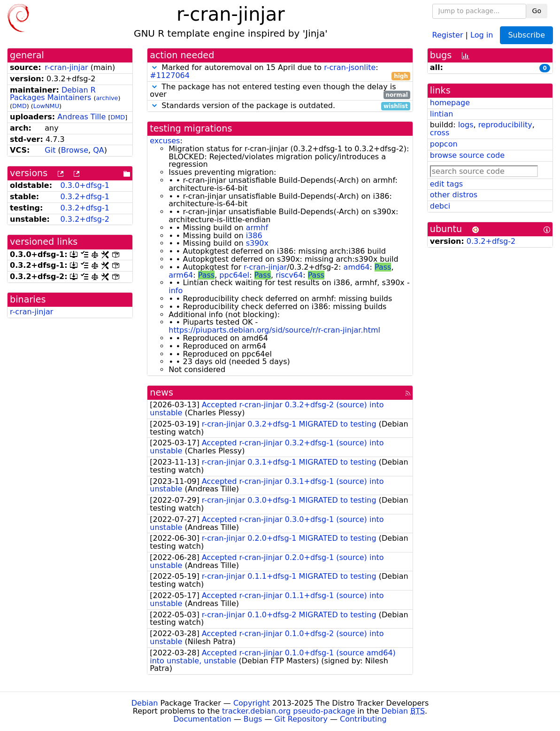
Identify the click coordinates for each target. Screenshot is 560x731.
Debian (145, 703)
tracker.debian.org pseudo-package (288, 711)
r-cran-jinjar (66, 67)
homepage (450, 103)
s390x (257, 243)
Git (50, 150)
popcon (444, 144)
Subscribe (526, 35)
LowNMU (46, 106)
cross (440, 133)
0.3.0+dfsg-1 (85, 185)
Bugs (253, 719)
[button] (154, 67)
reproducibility (505, 125)
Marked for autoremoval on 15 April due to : (280, 72)
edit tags (446, 184)
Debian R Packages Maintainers (53, 94)
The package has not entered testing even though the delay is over (280, 91)
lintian (442, 114)
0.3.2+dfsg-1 (85, 197)
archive (107, 98)
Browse (75, 150)
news (161, 393)
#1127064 (170, 75)
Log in (482, 35)
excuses (165, 141)
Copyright (252, 703)
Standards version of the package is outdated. (280, 106)
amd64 (357, 267)
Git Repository (301, 719)
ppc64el (234, 275)
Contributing (363, 719)
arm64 (181, 275)
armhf (257, 228)
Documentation (202, 719)
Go (537, 11)
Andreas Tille (81, 117)
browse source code (467, 155)
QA (99, 150)
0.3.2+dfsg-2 (85, 219)
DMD (19, 106)
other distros (454, 195)
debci (440, 206)
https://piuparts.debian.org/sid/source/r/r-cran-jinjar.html (274, 330)
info (176, 291)
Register (448, 35)
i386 (254, 236)
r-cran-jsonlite (350, 67)
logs (466, 125)
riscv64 (289, 275)
